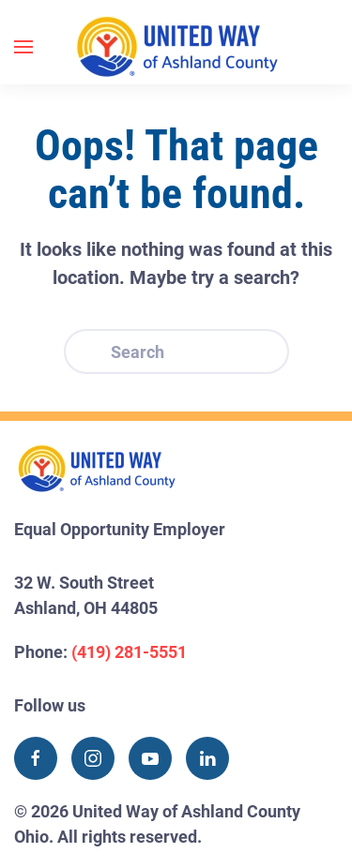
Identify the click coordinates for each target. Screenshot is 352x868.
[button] (23, 47)
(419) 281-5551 (129, 652)
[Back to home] (176, 47)
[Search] (176, 352)
